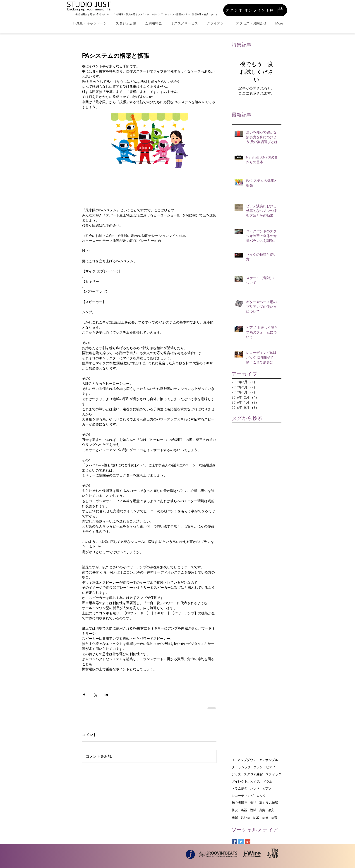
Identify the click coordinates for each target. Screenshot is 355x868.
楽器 (244, 810)
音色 (265, 817)
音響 (274, 817)
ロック (261, 796)
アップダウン (247, 760)
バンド (255, 788)
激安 (271, 810)
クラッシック (241, 767)
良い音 (245, 817)
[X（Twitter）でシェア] (95, 694)
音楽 (256, 817)
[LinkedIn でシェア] (106, 694)
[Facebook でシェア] (84, 694)
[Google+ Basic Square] (248, 842)
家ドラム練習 (269, 803)
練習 (235, 817)
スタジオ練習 (253, 774)
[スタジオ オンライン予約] (255, 10)
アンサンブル (269, 760)
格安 (235, 810)
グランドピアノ (264, 767)
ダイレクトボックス (246, 781)
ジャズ (236, 774)
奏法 (253, 803)
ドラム (268, 781)
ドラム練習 (240, 788)
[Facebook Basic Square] (234, 842)
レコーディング (243, 796)
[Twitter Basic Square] (241, 842)
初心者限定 (240, 803)
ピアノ (267, 788)
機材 (253, 810)
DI (233, 760)
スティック (273, 774)
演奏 (262, 810)
